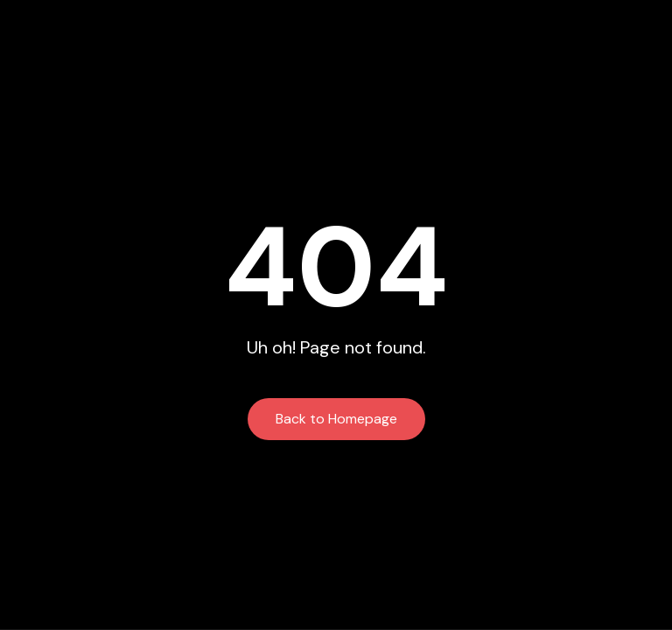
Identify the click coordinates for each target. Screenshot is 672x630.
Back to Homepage (336, 419)
